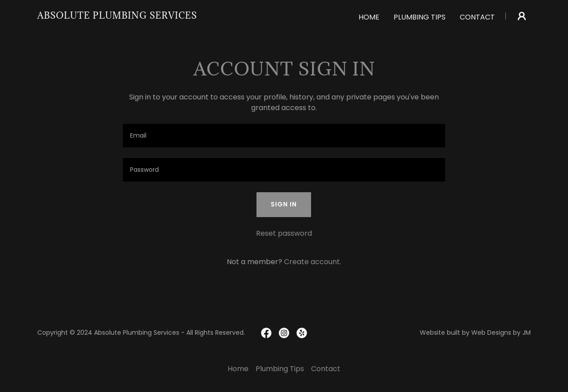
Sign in (284, 204)
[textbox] (284, 136)
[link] (117, 16)
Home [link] (369, 17)
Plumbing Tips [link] (420, 17)
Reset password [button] (284, 233)
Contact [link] (477, 17)
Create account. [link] (313, 262)
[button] (522, 16)
